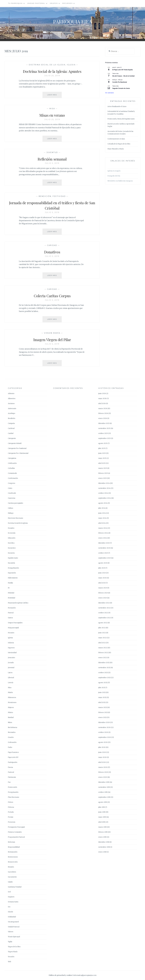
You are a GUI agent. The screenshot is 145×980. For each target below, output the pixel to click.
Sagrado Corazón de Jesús (121, 88)
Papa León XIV (13, 757)
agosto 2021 (103, 683)
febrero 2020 (103, 772)
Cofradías (11, 468)
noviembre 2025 (104, 428)
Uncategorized (13, 922)
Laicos (10, 673)
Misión (10, 692)
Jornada (11, 663)
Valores (11, 932)
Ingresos (11, 648)
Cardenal (11, 428)
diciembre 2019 (104, 782)
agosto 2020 (103, 742)
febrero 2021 (103, 712)
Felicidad (11, 593)
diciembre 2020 (104, 722)
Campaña (11, 423)
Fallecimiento (13, 578)
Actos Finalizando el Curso (117, 106)
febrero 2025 (103, 473)
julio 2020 (102, 747)
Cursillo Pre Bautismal (120, 82)
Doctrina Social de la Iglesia (47, 65)
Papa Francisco (13, 752)
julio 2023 (102, 568)
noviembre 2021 (104, 668)
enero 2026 (103, 418)
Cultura (10, 508)
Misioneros (12, 697)
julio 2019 (102, 807)
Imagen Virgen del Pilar (52, 339)
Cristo (10, 488)
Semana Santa (13, 902)
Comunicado (12, 473)
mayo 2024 (102, 518)
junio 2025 (102, 453)
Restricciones (13, 857)
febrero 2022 (103, 653)
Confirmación (13, 478)
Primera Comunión (15, 832)
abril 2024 (102, 523)
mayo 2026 (102, 399)
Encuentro (12, 548)
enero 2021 (102, 717)
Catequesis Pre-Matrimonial (18, 453)
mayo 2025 (102, 458)
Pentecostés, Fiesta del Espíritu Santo (121, 119)
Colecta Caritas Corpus (52, 296)
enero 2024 (103, 538)
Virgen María (52, 333)
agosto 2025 (103, 443)
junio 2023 (102, 573)
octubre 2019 (103, 792)
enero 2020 (103, 777)
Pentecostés (13, 787)
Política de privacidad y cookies (60, 975)
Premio (11, 817)
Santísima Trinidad (15, 887)
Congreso (12, 483)
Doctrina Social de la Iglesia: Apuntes (52, 71)
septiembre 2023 (104, 558)
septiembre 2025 (105, 438)
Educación (12, 538)
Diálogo (11, 513)
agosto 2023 (103, 563)
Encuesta (11, 553)
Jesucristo (11, 658)
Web (10, 962)
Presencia (12, 822)
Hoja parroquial (13, 628)
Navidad (11, 717)
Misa (52, 109)
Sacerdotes (12, 872)
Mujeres (11, 707)
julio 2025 (102, 448)
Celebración (12, 463)
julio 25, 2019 (52, 76)
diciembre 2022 (104, 603)
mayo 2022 (102, 638)
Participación (13, 762)
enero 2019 (102, 837)
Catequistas (12, 458)
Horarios (11, 633)
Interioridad (12, 653)
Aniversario (12, 409)
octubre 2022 (103, 613)
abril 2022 (102, 643)
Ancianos (11, 404)
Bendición (45, 196)
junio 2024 (102, 513)
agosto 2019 (103, 802)
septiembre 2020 (105, 737)
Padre (10, 747)
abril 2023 (102, 583)
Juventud (52, 152)
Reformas (11, 842)
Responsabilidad (14, 847)
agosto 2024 (103, 503)
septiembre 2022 (105, 618)
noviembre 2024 (104, 488)
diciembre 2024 (104, 483)
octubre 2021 (103, 673)
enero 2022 (103, 658)
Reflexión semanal (52, 159)
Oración (11, 737)
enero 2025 (103, 478)
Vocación (11, 957)
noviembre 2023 (104, 548)
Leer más (54, 96)
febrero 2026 (103, 413)
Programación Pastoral (16, 837)
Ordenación (12, 742)
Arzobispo (12, 413)
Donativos (52, 252)
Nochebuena (13, 727)
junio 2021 (102, 692)
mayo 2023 (102, 578)
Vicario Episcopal (14, 937)
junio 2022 (102, 633)
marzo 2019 (102, 827)
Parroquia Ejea (72, 21)
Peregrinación (13, 792)
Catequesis (12, 438)
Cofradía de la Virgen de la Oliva (119, 144)
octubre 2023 (103, 553)
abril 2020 (102, 762)
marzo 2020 (103, 767)
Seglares (11, 897)
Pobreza (11, 807)
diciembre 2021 (104, 663)
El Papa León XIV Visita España (123, 70)
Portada (11, 812)
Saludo (10, 882)
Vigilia (10, 942)
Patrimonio (12, 777)
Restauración (13, 852)
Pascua (10, 767)
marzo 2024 (103, 528)
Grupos (54, 3)
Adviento (11, 394)
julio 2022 (102, 628)
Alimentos (12, 399)
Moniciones (12, 702)
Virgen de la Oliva (14, 947)
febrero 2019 (103, 832)
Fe (9, 588)
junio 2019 (102, 812)
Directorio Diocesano (16, 518)
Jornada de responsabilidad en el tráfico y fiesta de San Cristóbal (52, 205)
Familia (10, 583)
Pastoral (11, 772)
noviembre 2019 (104, 787)
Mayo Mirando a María (116, 149)
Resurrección (13, 862)
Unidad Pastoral (36, 3)
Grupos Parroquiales (15, 623)
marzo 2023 (103, 588)
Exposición (12, 573)
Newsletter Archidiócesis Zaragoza (120, 181)
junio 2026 (102, 394)
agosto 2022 (103, 623)
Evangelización (13, 568)
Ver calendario (109, 93)
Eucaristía (11, 563)
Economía (12, 533)
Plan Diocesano (14, 797)
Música (10, 712)
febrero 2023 (103, 593)
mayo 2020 (102, 757)
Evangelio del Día (114, 176)
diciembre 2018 (104, 842)
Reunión (11, 867)
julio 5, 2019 (52, 163)
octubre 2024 (103, 493)
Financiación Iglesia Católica (18, 603)
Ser (9, 907)
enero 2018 (102, 852)
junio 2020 (102, 752)
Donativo (11, 528)
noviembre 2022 (104, 608)
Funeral (11, 613)
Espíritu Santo (13, 558)
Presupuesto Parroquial (16, 827)
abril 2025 (102, 463)
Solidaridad (12, 917)
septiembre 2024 (105, 498)
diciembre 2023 (104, 543)
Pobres (11, 802)
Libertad (11, 678)
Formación (12, 608)
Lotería (11, 683)
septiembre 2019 (104, 797)
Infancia (11, 643)
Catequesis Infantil (15, 443)
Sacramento (12, 877)
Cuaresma (12, 498)
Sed (9, 892)
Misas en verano (52, 115)
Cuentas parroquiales (16, 503)
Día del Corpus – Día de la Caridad (123, 76)
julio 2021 (102, 688)
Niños (10, 722)
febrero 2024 (103, 533)
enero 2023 (102, 598)
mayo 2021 (102, 697)
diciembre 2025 (104, 423)
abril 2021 (102, 702)
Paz (9, 782)
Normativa (12, 732)
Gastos (10, 618)
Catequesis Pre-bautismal (17, 448)
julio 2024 (102, 508)
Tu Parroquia (15, 3)
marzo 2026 (103, 409)
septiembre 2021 (104, 678)
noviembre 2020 (104, 727)
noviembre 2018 (104, 847)
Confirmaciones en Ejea (116, 139)
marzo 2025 (103, 468)
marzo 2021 (103, 707)
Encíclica (11, 543)
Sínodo (10, 912)
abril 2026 (102, 404)
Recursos (67, 3)
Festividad (59, 196)
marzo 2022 (103, 648)
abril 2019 (102, 822)
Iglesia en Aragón (114, 171)
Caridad (52, 245)
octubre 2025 (103, 433)
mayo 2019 (102, 817)
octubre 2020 (103, 732)
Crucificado (12, 493)
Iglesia (71, 65)
